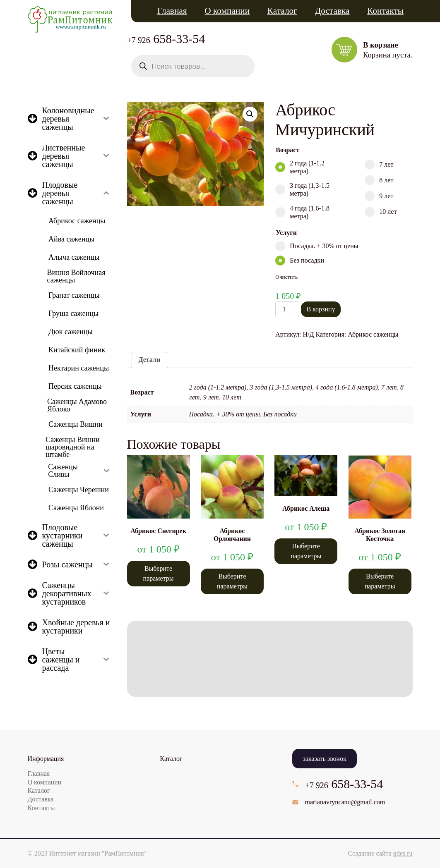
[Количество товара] (287, 309)
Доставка (332, 11)
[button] (250, 114)
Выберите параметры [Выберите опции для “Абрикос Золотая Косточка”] (380, 581)
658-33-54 (166, 39)
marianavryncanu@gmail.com (345, 802)
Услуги (286, 233)
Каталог (282, 11)
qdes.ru (403, 853)
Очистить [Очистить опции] (286, 277)
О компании (227, 11)
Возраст (287, 150)
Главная (172, 11)
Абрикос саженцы (373, 334)
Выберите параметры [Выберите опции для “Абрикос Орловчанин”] (232, 581)
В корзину (321, 309)
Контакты (385, 11)
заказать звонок (324, 759)
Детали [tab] (150, 360)
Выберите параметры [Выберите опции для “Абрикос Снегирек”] (159, 573)
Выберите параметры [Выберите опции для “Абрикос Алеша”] (306, 551)
